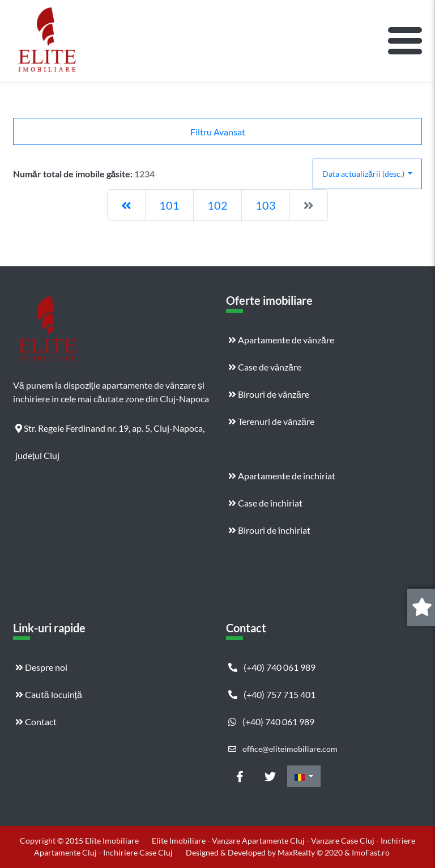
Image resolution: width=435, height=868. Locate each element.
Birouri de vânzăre (269, 394)
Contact (36, 722)
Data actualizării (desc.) (364, 174)
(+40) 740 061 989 (272, 667)
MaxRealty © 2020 (311, 852)
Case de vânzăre (265, 367)
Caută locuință (49, 694)
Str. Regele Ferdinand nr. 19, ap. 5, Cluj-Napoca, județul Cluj (110, 432)
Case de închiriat (265, 503)
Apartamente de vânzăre (281, 340)
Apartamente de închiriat (282, 476)
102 (217, 205)
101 (169, 205)
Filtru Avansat (218, 132)
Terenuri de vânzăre (271, 421)
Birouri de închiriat (269, 530)
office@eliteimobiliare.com (283, 749)
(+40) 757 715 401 (272, 694)
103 (266, 205)
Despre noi (41, 667)
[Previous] (126, 205)
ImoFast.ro (371, 852)
